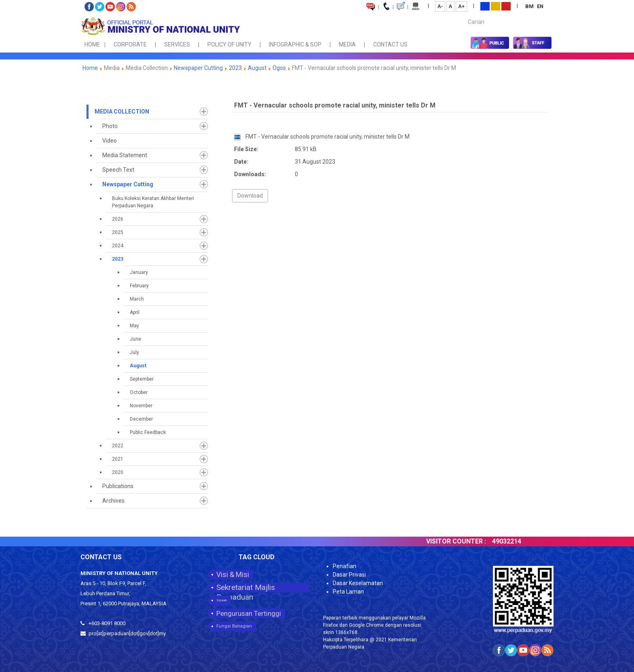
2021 (118, 459)
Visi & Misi (233, 574)
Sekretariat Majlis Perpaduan (246, 588)
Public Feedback (148, 432)
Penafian (344, 566)
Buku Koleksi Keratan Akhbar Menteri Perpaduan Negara (153, 202)
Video (110, 141)
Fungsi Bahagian (234, 626)
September (142, 379)
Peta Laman (348, 592)
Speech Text (118, 170)
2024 (118, 246)
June (135, 339)
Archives (113, 501)
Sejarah (222, 600)
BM (530, 6)
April (135, 312)
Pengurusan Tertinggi (249, 613)
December (141, 419)
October (139, 392)
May (134, 326)
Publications (118, 486)
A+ (461, 6)
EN (540, 6)
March (137, 299)
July (134, 352)
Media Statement (125, 155)
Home (90, 68)
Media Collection (122, 112)
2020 (118, 472)
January (139, 272)
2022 (118, 446)
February (139, 286)
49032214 (514, 541)
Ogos (279, 68)
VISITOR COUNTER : (463, 541)
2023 (235, 68)
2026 (118, 219)
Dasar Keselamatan (358, 583)
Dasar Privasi (349, 575)
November (141, 406)
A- (440, 6)
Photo (110, 126)
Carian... (464, 15)
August (257, 68)
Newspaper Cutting (198, 68)
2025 (118, 232)
